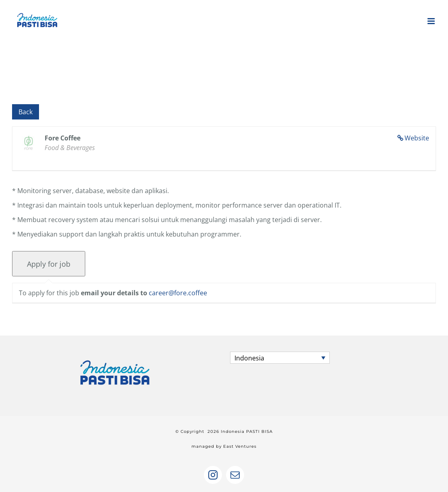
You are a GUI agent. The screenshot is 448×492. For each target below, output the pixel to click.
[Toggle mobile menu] (432, 21)
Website (417, 138)
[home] (115, 359)
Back (26, 112)
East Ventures (240, 446)
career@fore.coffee (178, 293)
